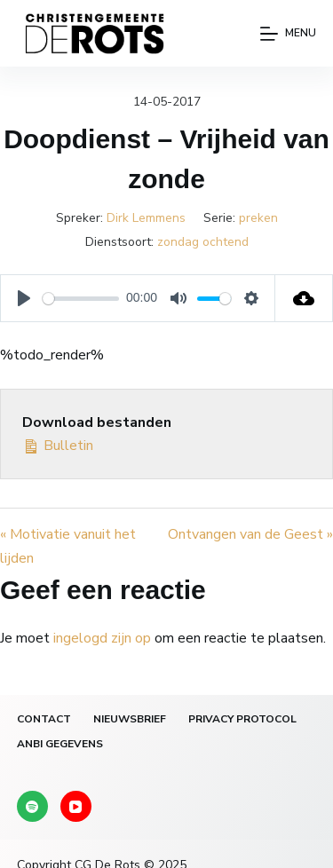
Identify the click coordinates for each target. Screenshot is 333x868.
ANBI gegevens (60, 744)
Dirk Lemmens (146, 218)
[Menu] (288, 34)
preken (258, 218)
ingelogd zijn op (102, 638)
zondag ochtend (203, 242)
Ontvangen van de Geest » (250, 534)
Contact (44, 719)
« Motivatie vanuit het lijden (68, 546)
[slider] (81, 299)
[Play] (24, 298)
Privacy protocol (242, 719)
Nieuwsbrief (130, 719)
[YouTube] (76, 806)
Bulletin (58, 445)
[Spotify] (32, 806)
